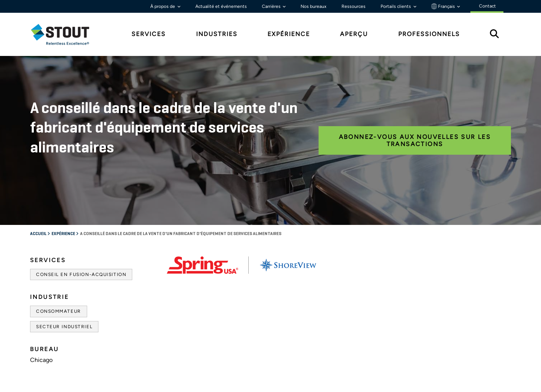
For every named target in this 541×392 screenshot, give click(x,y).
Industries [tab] (217, 34)
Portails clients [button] (396, 6)
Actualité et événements (221, 6)
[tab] (66, 34)
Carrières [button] (272, 6)
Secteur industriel (64, 327)
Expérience (64, 234)
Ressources (354, 6)
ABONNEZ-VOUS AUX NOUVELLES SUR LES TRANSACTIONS (415, 140)
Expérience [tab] (289, 34)
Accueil (39, 234)
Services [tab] (149, 34)
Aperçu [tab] (354, 34)
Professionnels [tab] (429, 34)
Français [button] (444, 6)
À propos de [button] (163, 6)
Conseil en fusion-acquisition (81, 274)
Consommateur (59, 311)
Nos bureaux (314, 6)
